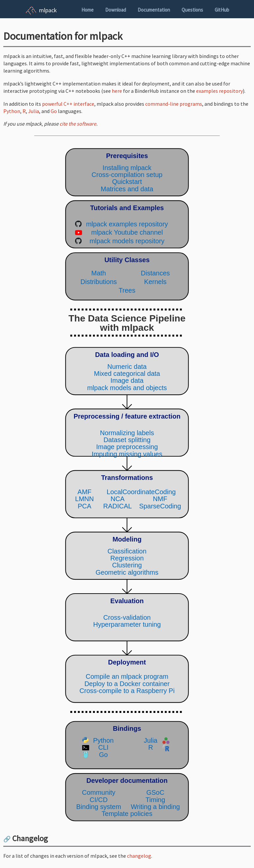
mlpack (48, 10)
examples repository (219, 91)
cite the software (78, 124)
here (117, 91)
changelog (139, 856)
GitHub (222, 10)
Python (12, 111)
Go (54, 111)
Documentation (154, 10)
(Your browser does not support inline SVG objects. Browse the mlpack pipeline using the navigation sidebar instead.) (127, 485)
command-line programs (174, 104)
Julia (34, 111)
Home (87, 10)
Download (116, 10)
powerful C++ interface (68, 104)
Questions (192, 10)
